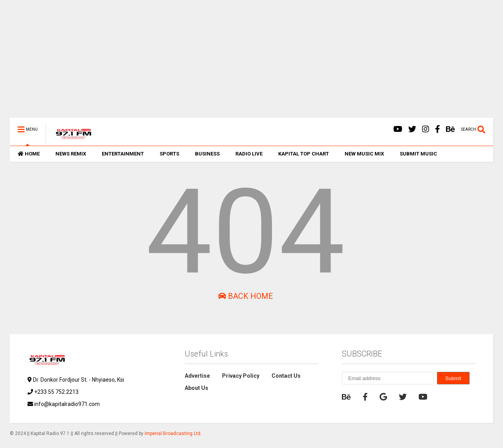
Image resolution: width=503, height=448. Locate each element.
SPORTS (169, 154)
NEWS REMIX (71, 154)
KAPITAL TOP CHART (304, 154)
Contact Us (286, 376)
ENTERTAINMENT (123, 154)
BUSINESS (207, 154)
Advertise (197, 376)
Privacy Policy (241, 376)
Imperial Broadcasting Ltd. (173, 433)
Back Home (246, 296)
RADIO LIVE (249, 154)
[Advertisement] (246, 63)
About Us (196, 388)
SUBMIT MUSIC (418, 154)
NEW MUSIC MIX (364, 154)
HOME (29, 154)
